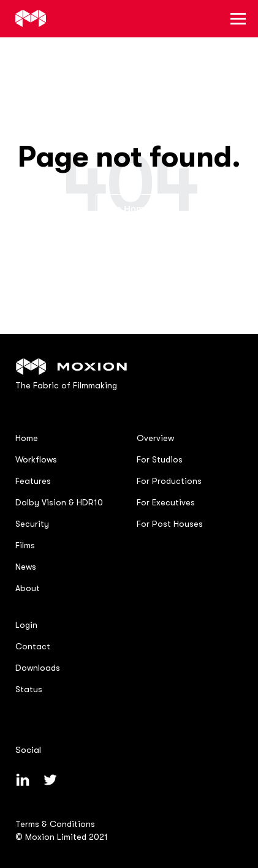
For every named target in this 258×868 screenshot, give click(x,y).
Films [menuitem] (25, 545)
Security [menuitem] (32, 524)
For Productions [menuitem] (169, 481)
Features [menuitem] (33, 481)
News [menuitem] (26, 567)
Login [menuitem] (26, 625)
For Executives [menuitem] (166, 502)
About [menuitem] (28, 588)
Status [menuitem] (29, 689)
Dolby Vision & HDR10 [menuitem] (59, 502)
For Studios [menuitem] (160, 459)
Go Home (129, 209)
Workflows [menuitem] (36, 459)
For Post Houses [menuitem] (170, 524)
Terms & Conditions (55, 824)
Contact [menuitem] (33, 646)
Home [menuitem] (27, 438)
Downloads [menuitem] (38, 668)
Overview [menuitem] (155, 438)
